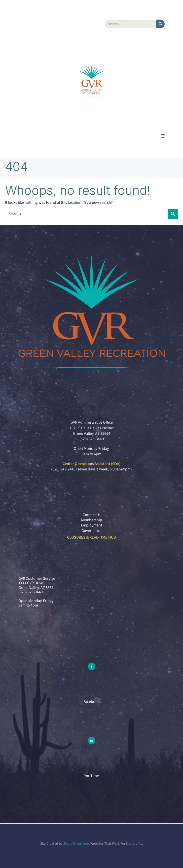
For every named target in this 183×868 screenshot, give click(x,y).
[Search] (160, 24)
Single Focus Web (76, 844)
